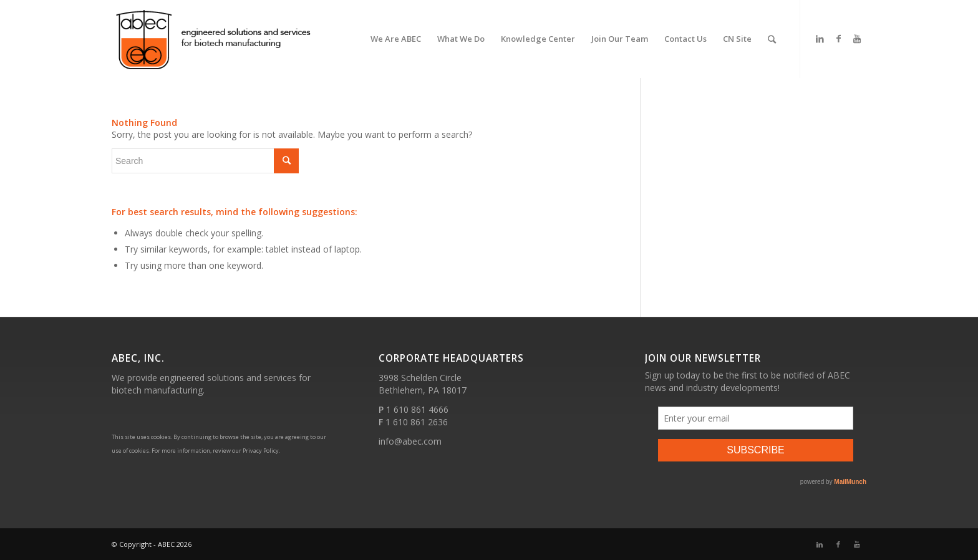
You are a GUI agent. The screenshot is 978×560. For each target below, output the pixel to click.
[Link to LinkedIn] (820, 39)
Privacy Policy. (261, 451)
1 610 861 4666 (417, 409)
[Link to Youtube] (857, 39)
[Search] (772, 39)
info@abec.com (410, 441)
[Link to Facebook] (838, 39)
